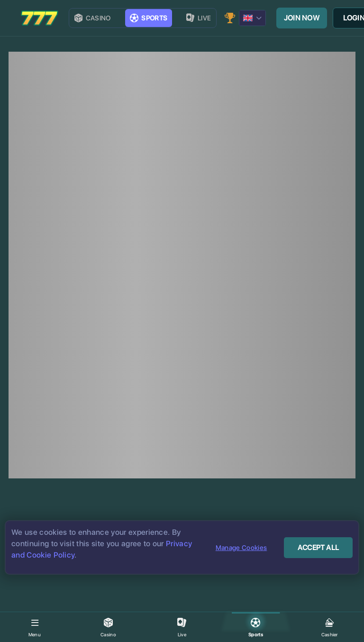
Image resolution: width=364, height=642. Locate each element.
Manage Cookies (241, 548)
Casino (93, 18)
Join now (302, 18)
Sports (149, 18)
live (199, 18)
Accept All (318, 548)
